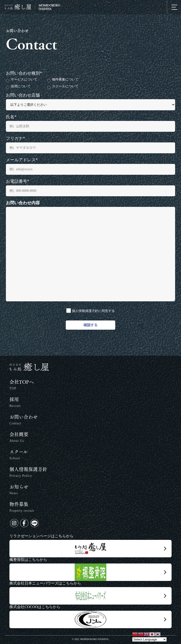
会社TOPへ (22, 386)
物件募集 (22, 508)
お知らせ (19, 490)
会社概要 (19, 438)
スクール (19, 455)
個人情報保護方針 (28, 473)
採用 (15, 403)
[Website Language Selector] (149, 639)
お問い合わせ (24, 420)
